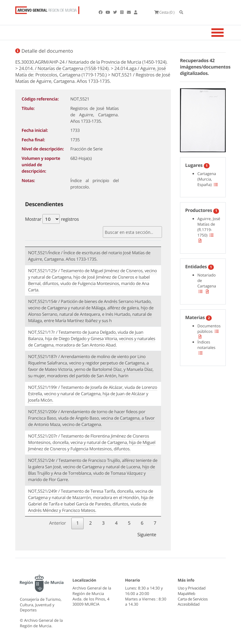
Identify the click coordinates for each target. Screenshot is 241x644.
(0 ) (164, 12)
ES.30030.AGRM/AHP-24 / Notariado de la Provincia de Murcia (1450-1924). (91, 62)
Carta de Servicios (193, 599)
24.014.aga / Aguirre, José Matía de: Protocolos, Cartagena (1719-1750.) (91, 72)
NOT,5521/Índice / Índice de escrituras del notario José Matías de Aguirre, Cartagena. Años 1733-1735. (89, 256)
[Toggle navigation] (225, 33)
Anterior (58, 523)
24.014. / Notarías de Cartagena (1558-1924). (64, 69)
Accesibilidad (189, 604)
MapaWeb (187, 593)
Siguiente (147, 535)
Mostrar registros (52, 219)
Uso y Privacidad (192, 588)
